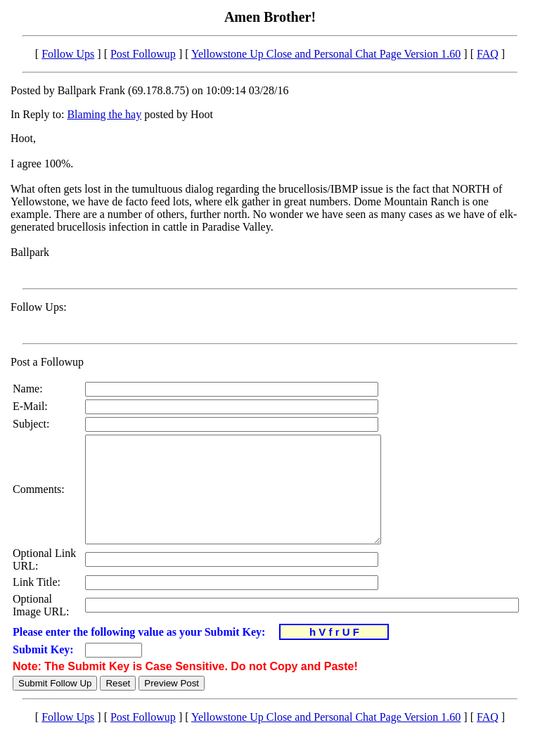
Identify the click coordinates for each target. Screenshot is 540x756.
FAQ (488, 54)
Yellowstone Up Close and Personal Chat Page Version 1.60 (326, 54)
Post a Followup (47, 362)
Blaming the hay (104, 114)
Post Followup (143, 54)
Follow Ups (68, 54)
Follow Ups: (39, 307)
